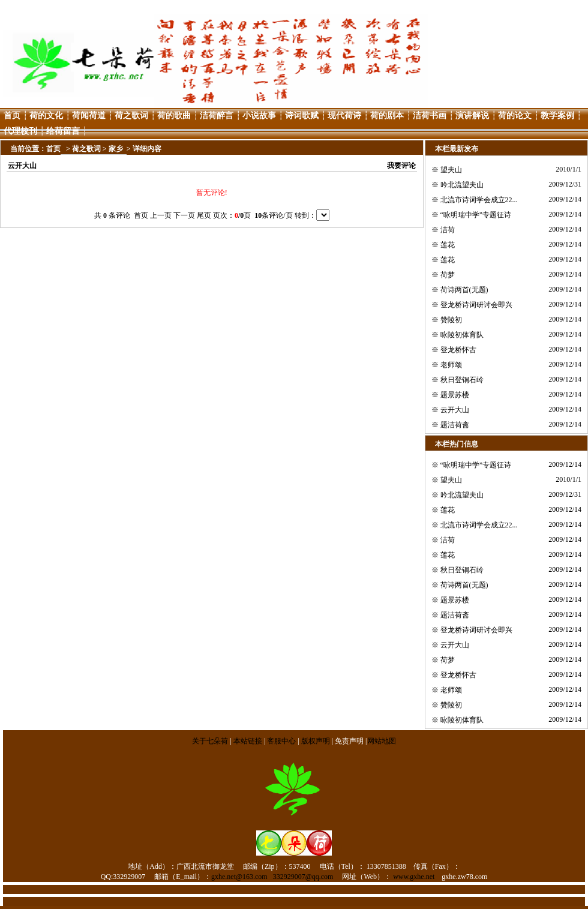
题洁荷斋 (455, 425)
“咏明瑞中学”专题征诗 (476, 215)
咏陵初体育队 (462, 335)
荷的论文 (515, 115)
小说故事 (259, 115)
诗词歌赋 (302, 115)
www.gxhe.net (414, 877)
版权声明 (316, 741)
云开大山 (455, 410)
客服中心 (281, 741)
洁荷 (448, 230)
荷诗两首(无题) (464, 290)
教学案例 (557, 115)
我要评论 (401, 166)
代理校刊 (20, 131)
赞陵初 (451, 320)
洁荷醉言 (217, 115)
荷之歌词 (131, 115)
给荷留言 (63, 131)
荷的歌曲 (174, 115)
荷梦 (448, 275)
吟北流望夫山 (462, 185)
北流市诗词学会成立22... (479, 200)
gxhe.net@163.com (239, 877)
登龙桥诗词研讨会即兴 (476, 305)
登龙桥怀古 (458, 350)
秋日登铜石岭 (462, 380)
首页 (12, 115)
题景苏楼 (455, 395)
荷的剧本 (387, 115)
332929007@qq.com (303, 877)
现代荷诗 (344, 115)
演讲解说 (472, 115)
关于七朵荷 (211, 741)
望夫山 (451, 170)
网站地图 (382, 741)
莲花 (448, 245)
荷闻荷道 (89, 115)
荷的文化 (46, 115)
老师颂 (451, 365)
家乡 (116, 149)
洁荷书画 (430, 115)
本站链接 (248, 741)
